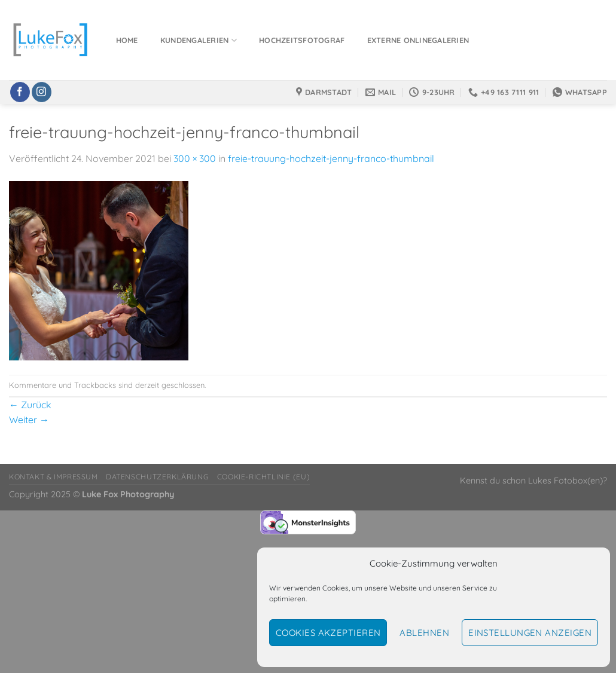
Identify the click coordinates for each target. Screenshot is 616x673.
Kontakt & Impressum (54, 477)
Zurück (30, 405)
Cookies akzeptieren (328, 633)
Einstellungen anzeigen (530, 633)
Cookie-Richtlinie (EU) (263, 477)
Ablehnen (424, 633)
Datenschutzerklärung (157, 477)
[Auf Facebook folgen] (20, 92)
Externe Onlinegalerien (418, 40)
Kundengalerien (199, 40)
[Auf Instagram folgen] (42, 92)
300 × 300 (195, 158)
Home (127, 40)
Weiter (29, 420)
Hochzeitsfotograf (302, 40)
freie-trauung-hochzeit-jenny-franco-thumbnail (331, 158)
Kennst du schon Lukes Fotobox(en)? (533, 481)
